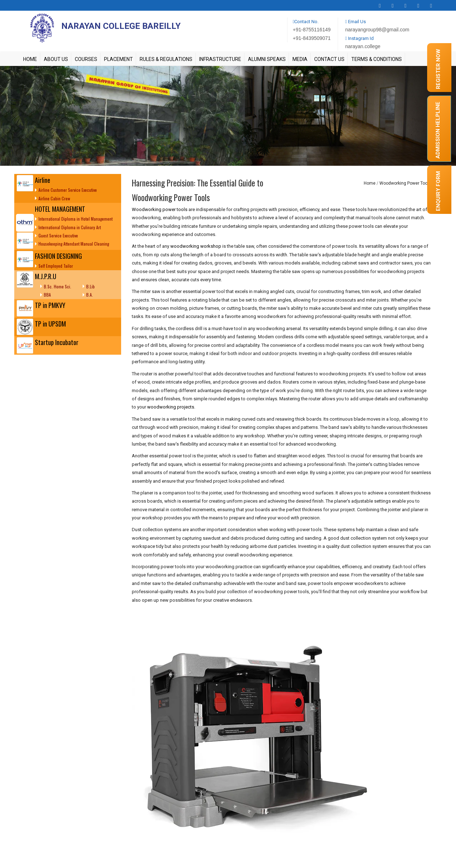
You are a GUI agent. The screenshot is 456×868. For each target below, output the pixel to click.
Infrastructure (220, 59)
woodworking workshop (196, 246)
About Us (56, 59)
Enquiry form (438, 191)
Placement (118, 59)
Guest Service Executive (58, 235)
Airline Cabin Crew (54, 198)
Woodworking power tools (160, 209)
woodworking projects (171, 407)
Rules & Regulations (166, 59)
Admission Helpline (438, 130)
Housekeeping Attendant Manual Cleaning (74, 244)
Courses (86, 59)
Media (300, 59)
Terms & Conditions (377, 59)
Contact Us (329, 59)
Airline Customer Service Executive (68, 190)
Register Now (438, 69)
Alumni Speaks (267, 59)
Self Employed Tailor (56, 266)
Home (30, 59)
